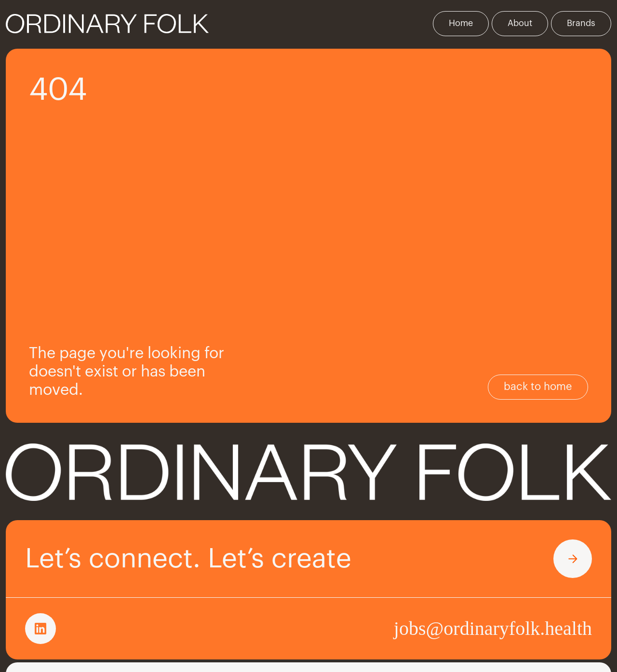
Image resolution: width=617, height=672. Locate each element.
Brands (581, 23)
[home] (107, 24)
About (520, 23)
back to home (538, 387)
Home (461, 23)
